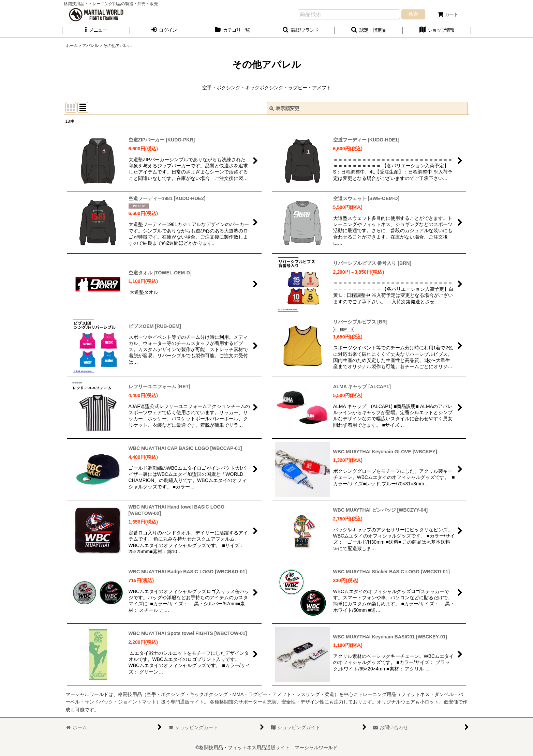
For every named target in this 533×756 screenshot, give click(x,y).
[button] (96, 30)
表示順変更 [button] (284, 108)
